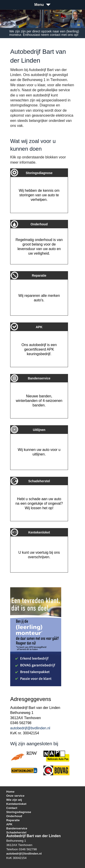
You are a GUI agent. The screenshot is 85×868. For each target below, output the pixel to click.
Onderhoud (14, 816)
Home (10, 792)
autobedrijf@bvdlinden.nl (30, 728)
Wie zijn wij (14, 800)
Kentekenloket (16, 804)
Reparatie (13, 820)
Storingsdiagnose (19, 812)
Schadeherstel (16, 832)
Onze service (15, 796)
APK (9, 824)
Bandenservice (17, 828)
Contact (12, 808)
